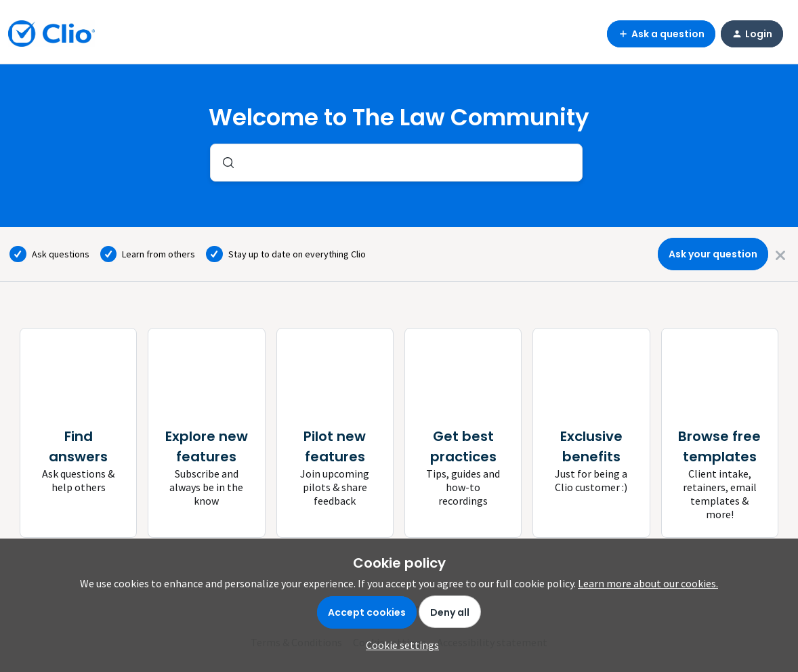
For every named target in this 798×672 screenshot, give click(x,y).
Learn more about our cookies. (648, 583)
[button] (399, 645)
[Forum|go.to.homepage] (51, 34)
